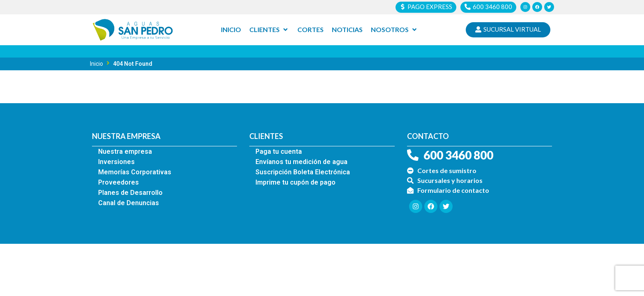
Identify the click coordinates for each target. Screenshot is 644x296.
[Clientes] (269, 30)
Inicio (97, 64)
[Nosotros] (394, 30)
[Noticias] (347, 30)
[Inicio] (231, 30)
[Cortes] (310, 30)
